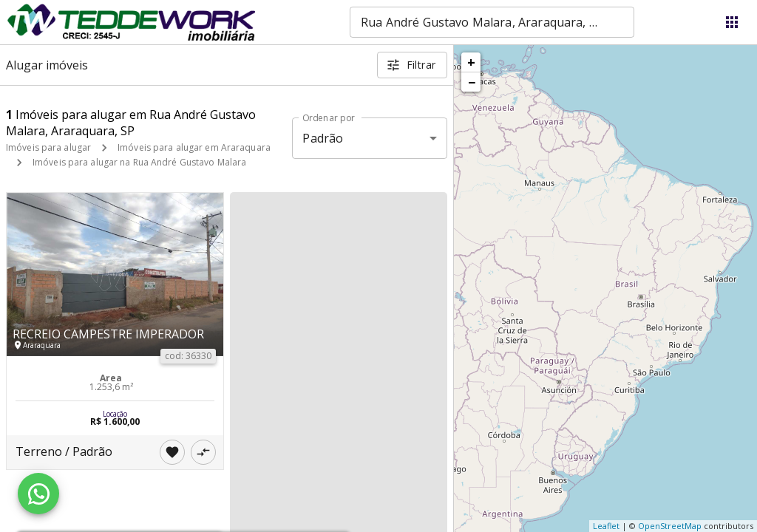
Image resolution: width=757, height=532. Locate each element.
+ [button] (471, 62)
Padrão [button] (323, 138)
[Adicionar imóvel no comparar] (203, 452)
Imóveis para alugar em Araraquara (194, 147)
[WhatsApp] (38, 494)
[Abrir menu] (732, 22)
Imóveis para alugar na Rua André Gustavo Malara (139, 162)
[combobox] (492, 22)
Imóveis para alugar (48, 147)
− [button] (472, 82)
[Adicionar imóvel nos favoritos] (172, 452)
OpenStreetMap (670, 526)
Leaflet (606, 526)
